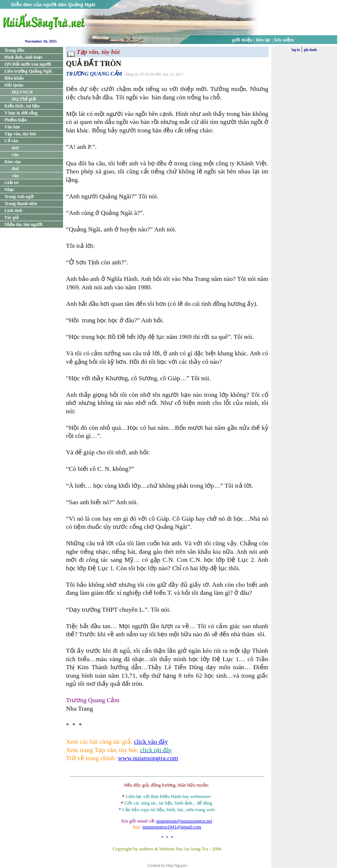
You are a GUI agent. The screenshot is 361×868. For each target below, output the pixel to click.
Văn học (12, 127)
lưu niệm (284, 40)
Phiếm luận (16, 120)
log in (296, 50)
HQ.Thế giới (24, 99)
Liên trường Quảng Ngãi (28, 71)
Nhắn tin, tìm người (23, 224)
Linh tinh (13, 210)
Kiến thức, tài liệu (22, 106)
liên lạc (264, 40)
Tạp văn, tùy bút (20, 134)
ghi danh (310, 50)
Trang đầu (14, 50)
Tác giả (12, 217)
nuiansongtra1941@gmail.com (172, 827)
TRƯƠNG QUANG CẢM (94, 74)
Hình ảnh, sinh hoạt (23, 57)
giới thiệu (242, 40)
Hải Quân (14, 85)
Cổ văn (11, 141)
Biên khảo (14, 78)
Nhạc (10, 190)
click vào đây (151, 742)
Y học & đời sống (21, 113)
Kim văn (12, 162)
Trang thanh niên (21, 204)
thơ (15, 148)
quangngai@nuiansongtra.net (184, 821)
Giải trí (12, 183)
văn (15, 155)
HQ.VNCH (22, 92)
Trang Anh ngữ (19, 197)
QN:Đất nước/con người (28, 64)
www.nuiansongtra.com (148, 758)
